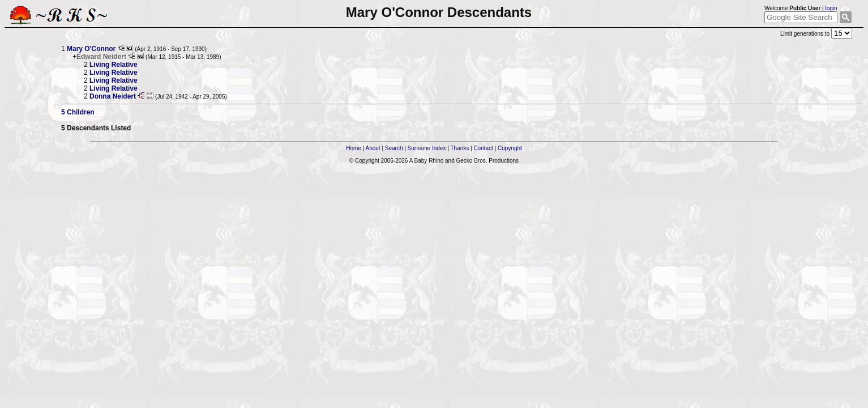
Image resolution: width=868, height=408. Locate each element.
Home (354, 148)
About (373, 148)
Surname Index (427, 148)
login (831, 8)
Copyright (510, 148)
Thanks (459, 148)
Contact (483, 148)
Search (394, 148)
